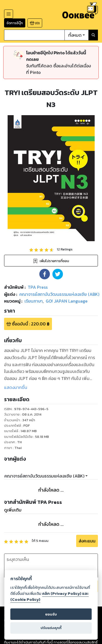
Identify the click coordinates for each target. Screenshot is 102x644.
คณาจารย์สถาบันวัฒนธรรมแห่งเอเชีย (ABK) (44, 476)
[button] (45, 274)
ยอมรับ (51, 614)
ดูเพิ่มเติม (13, 510)
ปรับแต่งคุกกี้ (51, 628)
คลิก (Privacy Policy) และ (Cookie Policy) (50, 596)
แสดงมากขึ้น (16, 387)
